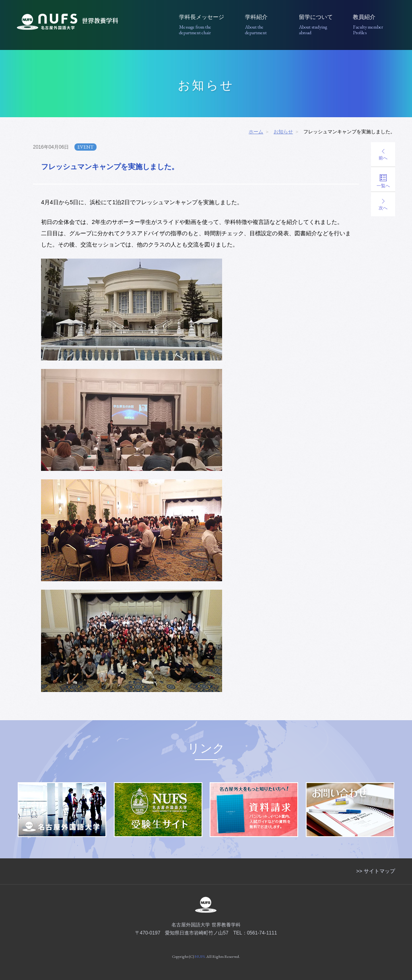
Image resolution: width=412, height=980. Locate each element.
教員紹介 (374, 25)
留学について (320, 25)
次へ (383, 205)
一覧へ (383, 181)
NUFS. (200, 956)
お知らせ (283, 132)
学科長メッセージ (206, 25)
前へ (383, 155)
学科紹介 (266, 25)
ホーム (256, 132)
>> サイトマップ (376, 871)
